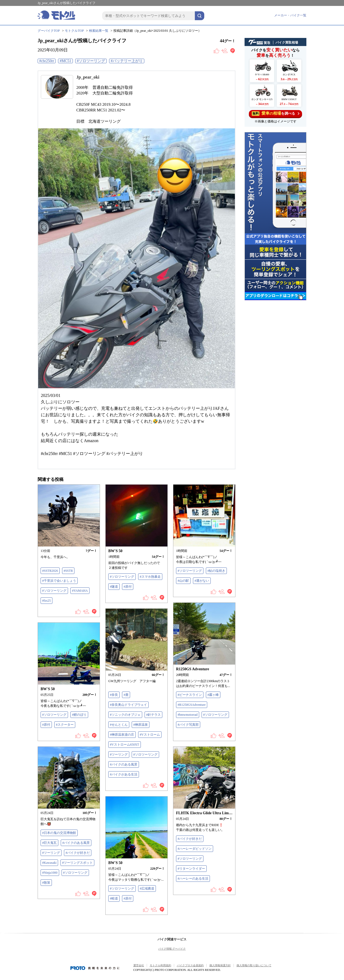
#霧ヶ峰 (213, 695)
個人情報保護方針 (220, 965)
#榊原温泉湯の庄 (122, 735)
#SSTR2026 (50, 571)
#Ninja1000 (50, 873)
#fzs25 (46, 601)
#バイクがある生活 (124, 774)
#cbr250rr (47, 61)
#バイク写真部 (188, 725)
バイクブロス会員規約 (190, 965)
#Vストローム (150, 735)
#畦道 (114, 898)
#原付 (128, 587)
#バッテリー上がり (127, 61)
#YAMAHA (80, 591)
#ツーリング (119, 755)
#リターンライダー (191, 869)
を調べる (276, 113)
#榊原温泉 (141, 725)
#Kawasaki (49, 863)
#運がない (202, 581)
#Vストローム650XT (125, 745)
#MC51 (65, 61)
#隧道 (114, 587)
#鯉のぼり (79, 715)
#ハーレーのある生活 (193, 879)
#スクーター (65, 725)
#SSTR (68, 571)
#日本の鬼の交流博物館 (59, 833)
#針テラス (153, 715)
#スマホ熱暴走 (150, 577)
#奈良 (114, 695)
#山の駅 (183, 581)
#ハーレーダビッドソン (195, 849)
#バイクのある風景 (124, 764)
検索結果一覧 (99, 31)
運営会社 (139, 965)
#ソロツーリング (91, 61)
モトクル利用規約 (160, 965)
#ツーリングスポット (77, 863)
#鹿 (126, 695)
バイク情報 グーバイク (172, 949)
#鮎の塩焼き (216, 571)
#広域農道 (147, 889)
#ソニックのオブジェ (125, 715)
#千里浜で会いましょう (59, 581)
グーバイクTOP (49, 31)
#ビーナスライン (190, 695)
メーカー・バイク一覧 (290, 15)
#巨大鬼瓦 (49, 843)
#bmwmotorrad (188, 715)
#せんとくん (119, 725)
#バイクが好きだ (78, 853)
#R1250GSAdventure (192, 705)
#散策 (46, 883)
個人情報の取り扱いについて (254, 965)
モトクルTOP (74, 31)
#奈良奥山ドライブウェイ (128, 705)
